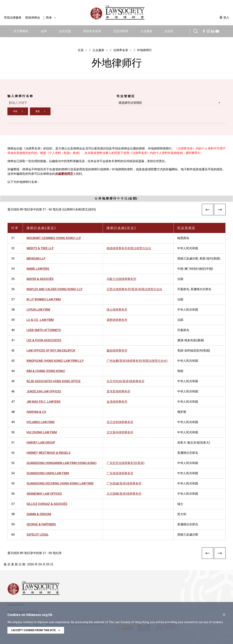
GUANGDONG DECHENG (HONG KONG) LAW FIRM (60, 483)
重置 (38, 111)
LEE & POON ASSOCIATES (44, 340)
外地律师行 (144, 50)
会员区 (169, 31)
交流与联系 (121, 31)
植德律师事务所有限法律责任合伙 (129, 248)
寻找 (15, 111)
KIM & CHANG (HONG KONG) (46, 371)
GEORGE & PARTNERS (41, 524)
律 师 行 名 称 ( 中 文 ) (121, 228)
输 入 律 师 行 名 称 (20, 96)
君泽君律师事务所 (118, 391)
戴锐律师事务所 (117, 351)
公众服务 (146, 31)
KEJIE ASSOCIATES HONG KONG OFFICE (54, 381)
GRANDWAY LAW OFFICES (44, 494)
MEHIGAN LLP (36, 259)
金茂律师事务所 (117, 402)
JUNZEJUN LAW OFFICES (44, 391)
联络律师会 (33, 18)
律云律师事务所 (117, 310)
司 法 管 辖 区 (126, 96)
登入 (226, 18)
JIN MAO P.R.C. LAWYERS (44, 402)
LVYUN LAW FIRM (38, 310)
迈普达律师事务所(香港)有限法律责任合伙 (134, 289)
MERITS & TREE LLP (40, 248)
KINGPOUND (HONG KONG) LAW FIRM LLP (55, 361)
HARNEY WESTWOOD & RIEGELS (48, 453)
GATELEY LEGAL (38, 535)
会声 (44, 31)
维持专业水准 (92, 31)
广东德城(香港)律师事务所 (124, 483)
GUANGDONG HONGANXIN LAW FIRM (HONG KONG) (62, 463)
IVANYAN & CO (36, 412)
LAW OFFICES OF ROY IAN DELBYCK (51, 351)
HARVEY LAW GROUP (41, 443)
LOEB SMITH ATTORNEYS (44, 330)
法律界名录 (121, 50)
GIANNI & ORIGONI (39, 514)
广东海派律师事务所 (120, 473)
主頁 (81, 50)
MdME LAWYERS (38, 269)
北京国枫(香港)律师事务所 (124, 494)
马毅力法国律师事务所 (121, 279)
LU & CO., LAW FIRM (40, 320)
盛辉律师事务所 (117, 320)
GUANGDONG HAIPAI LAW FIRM (48, 473)
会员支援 (65, 31)
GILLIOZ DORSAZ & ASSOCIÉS (47, 504)
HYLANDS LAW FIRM (40, 422)
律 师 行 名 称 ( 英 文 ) (41, 228)
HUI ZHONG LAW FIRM (42, 432)
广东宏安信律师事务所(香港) (126, 463)
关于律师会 (21, 31)
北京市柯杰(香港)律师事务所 (126, 381)
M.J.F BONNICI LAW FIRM (44, 299)
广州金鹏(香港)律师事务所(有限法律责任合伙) (137, 361)
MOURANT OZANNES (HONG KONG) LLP (54, 238)
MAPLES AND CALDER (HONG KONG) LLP (54, 289)
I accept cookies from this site (36, 630)
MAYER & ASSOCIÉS (40, 279)
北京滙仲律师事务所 (120, 432)
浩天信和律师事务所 (120, 422)
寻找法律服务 (13, 18)
